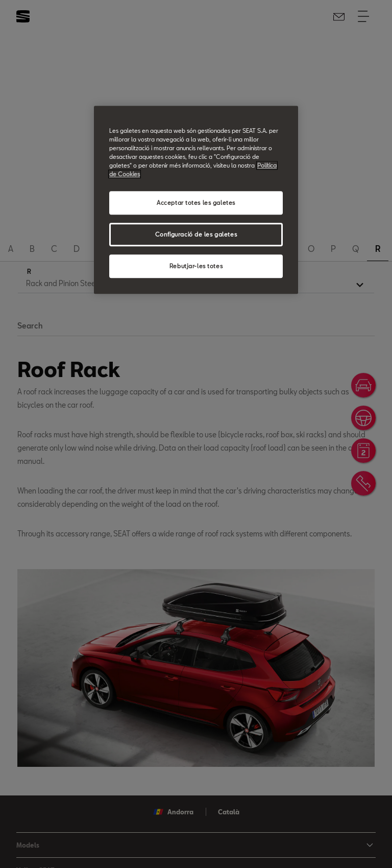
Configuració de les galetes (196, 234)
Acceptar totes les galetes (196, 203)
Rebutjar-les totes (196, 266)
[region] (196, 200)
